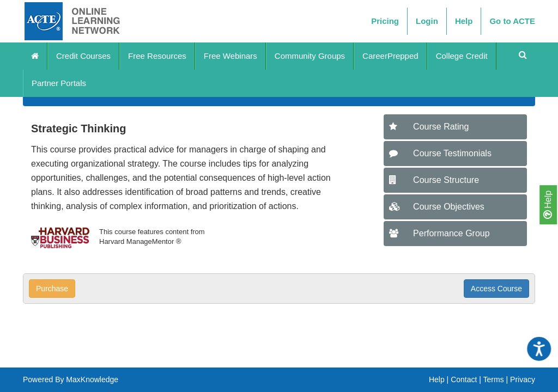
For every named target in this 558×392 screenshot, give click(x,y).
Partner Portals (59, 83)
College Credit (462, 56)
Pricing (385, 21)
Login (427, 21)
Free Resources (157, 56)
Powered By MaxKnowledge (71, 379)
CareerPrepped (390, 56)
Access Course (496, 289)
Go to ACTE (512, 21)
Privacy (523, 379)
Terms (494, 379)
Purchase (52, 289)
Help (548, 205)
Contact (464, 379)
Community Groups (310, 56)
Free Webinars (231, 56)
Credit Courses (83, 56)
